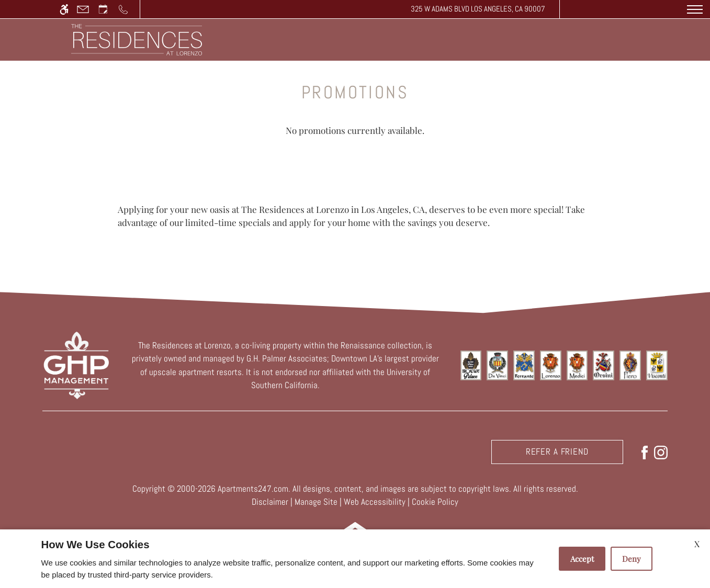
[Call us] (123, 9)
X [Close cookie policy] (697, 544)
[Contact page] (83, 9)
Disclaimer (270, 502)
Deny (632, 559)
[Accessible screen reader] (64, 9)
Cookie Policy (435, 502)
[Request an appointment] (103, 9)
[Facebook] (645, 451)
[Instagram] (661, 451)
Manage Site (316, 502)
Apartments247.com (253, 489)
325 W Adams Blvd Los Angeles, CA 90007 (478, 9)
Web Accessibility (375, 502)
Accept (582, 559)
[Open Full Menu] (695, 9)
